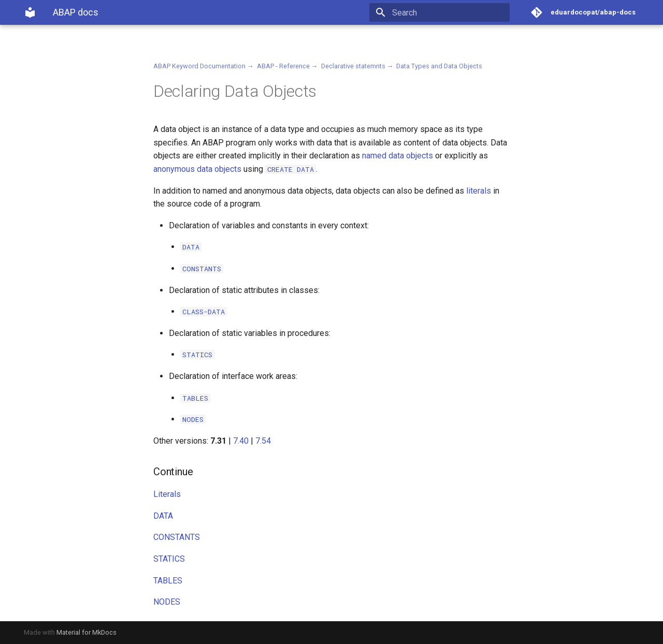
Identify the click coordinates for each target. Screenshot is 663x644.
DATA (163, 516)
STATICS (169, 559)
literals (479, 191)
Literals (167, 494)
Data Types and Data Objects (439, 66)
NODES (167, 602)
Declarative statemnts (353, 66)
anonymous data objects (197, 169)
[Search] (449, 12)
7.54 (263, 441)
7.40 (241, 441)
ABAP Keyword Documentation (199, 66)
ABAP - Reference (283, 66)
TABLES (168, 581)
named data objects (398, 156)
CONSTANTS (177, 537)
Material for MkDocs (87, 632)
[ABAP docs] (30, 12)
